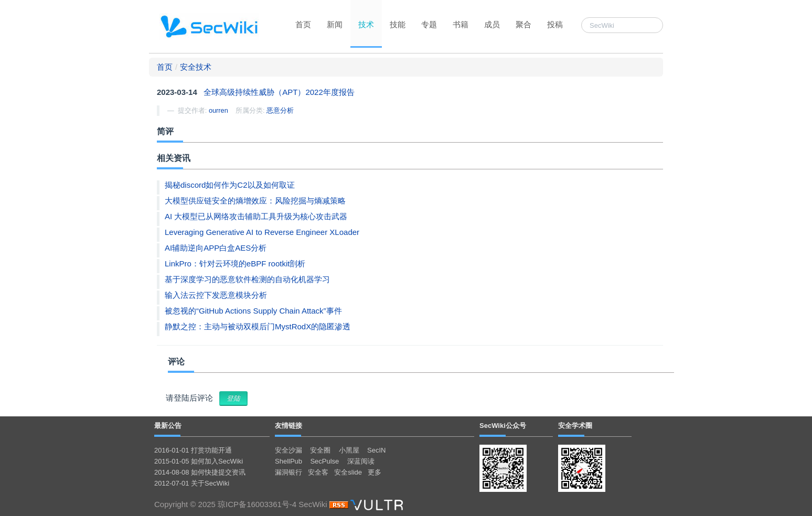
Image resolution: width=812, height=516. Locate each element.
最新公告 (168, 426)
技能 (398, 24)
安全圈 (320, 450)
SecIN (376, 450)
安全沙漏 (289, 450)
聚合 (523, 24)
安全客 (318, 472)
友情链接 (289, 426)
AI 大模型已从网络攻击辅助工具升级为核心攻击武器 (256, 216)
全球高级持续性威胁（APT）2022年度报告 (279, 92)
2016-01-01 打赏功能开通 (193, 450)
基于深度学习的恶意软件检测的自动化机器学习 (247, 279)
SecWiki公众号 (503, 426)
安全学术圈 (575, 426)
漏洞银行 (289, 472)
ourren (218, 110)
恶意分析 (280, 110)
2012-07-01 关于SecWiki (192, 483)
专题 (429, 24)
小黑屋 (349, 450)
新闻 (335, 24)
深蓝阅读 (361, 461)
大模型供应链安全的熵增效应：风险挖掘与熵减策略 (255, 201)
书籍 (461, 24)
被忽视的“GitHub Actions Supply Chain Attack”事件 (253, 311)
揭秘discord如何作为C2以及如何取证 (230, 185)
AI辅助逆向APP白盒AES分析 (216, 248)
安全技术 (196, 67)
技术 (366, 24)
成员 (492, 24)
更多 (375, 472)
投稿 (555, 24)
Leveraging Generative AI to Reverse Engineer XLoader (262, 232)
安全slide (348, 472)
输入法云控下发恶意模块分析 (216, 295)
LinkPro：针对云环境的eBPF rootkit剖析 (235, 264)
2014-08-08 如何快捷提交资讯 (200, 472)
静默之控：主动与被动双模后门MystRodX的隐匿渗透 (258, 326)
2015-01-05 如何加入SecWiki (199, 461)
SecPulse (324, 461)
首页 (303, 24)
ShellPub (289, 461)
